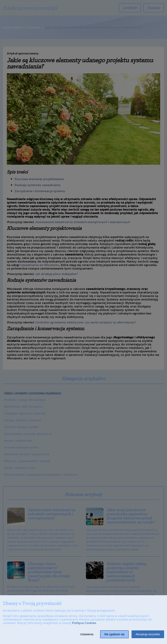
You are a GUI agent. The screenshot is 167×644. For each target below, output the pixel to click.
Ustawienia (87, 634)
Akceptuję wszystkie (148, 634)
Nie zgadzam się (114, 634)
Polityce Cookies (84, 623)
